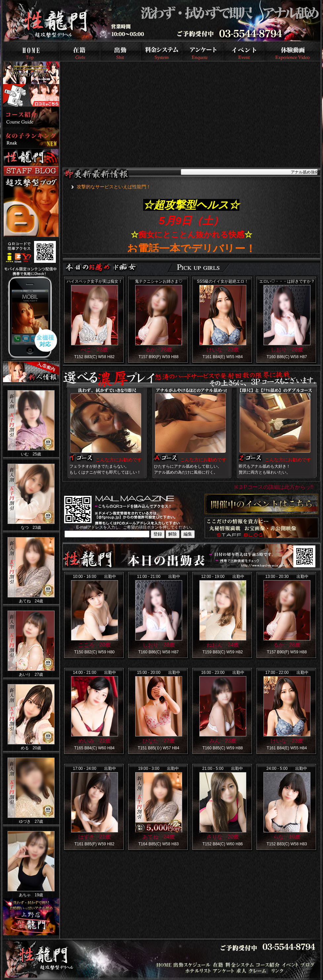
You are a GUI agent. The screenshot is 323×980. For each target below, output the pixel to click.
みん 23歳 (223, 741)
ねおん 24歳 (223, 645)
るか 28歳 (159, 350)
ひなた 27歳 (159, 741)
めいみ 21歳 (95, 741)
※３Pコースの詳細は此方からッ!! (274, 487)
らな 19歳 (287, 837)
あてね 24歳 (159, 837)
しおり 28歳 (287, 350)
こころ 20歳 (95, 645)
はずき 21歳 (95, 837)
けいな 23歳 (223, 350)
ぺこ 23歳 (95, 350)
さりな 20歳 (223, 837)
